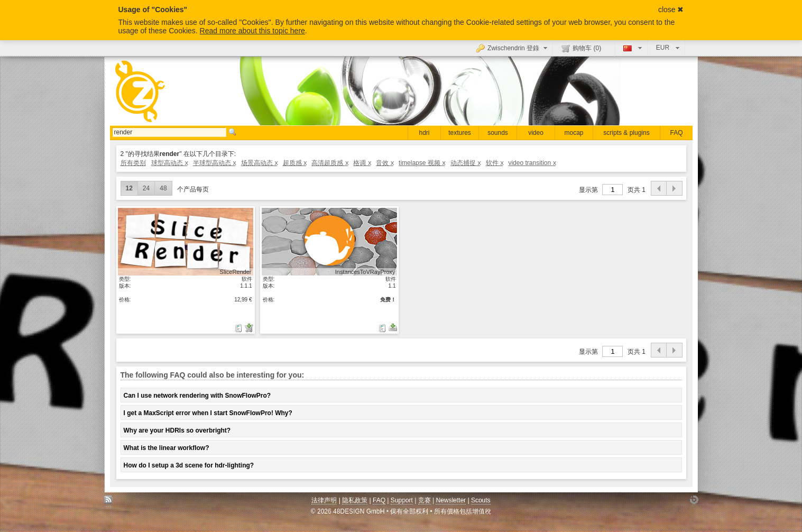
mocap (574, 133)
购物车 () (581, 48)
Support (402, 500)
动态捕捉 (465, 163)
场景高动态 (259, 163)
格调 (362, 163)
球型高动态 (169, 163)
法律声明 (324, 500)
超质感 (295, 163)
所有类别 (133, 163)
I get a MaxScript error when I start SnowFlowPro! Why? (208, 413)
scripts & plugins (626, 133)
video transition (532, 163)
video (536, 133)
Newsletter (451, 500)
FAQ (676, 133)
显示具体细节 (186, 241)
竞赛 (425, 500)
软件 (495, 163)
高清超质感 (330, 163)
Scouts (481, 500)
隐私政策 (355, 500)
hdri (424, 133)
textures (460, 133)
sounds (498, 133)
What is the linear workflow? (167, 448)
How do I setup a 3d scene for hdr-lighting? (189, 465)
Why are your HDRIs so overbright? (177, 430)
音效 (385, 163)
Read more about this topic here (252, 31)
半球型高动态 (214, 163)
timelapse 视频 (422, 163)
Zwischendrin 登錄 (513, 48)
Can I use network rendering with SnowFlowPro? (197, 396)
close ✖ (671, 10)
